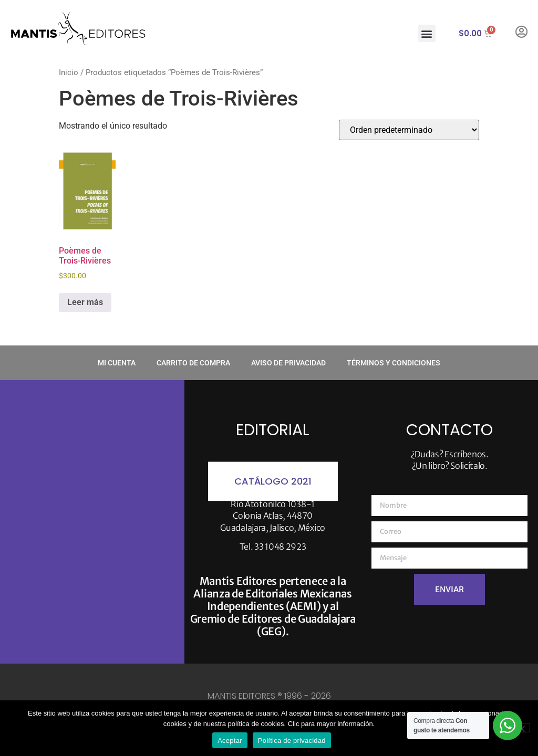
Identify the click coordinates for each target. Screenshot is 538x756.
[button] (427, 33)
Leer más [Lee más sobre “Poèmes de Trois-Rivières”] (85, 302)
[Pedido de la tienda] (409, 130)
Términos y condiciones (394, 363)
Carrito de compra (193, 363)
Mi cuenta (117, 363)
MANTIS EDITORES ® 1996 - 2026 (269, 696)
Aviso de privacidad (288, 363)
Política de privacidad (292, 741)
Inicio (69, 72)
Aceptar (230, 741)
